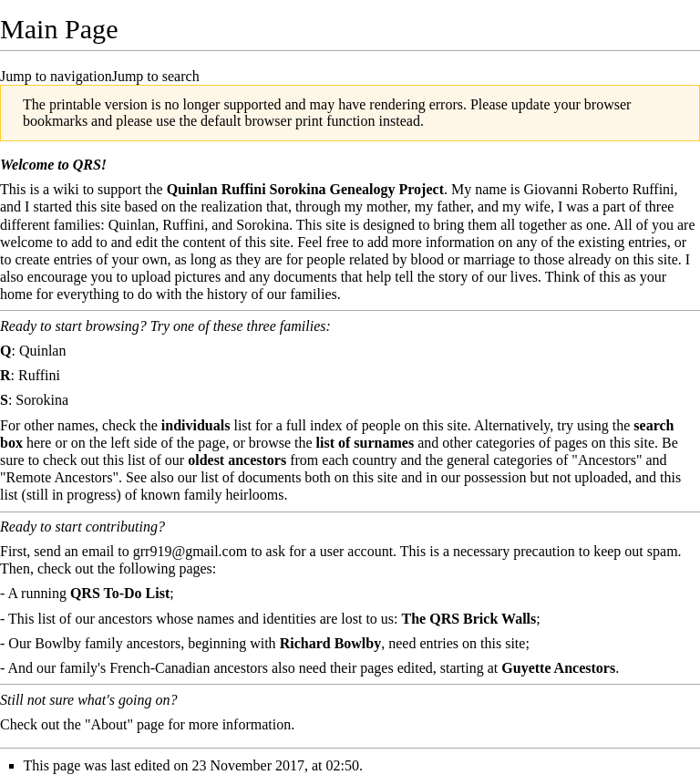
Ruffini (39, 375)
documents (269, 477)
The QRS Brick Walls (469, 619)
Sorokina (42, 400)
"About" (109, 724)
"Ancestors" (607, 460)
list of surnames (365, 443)
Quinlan (43, 351)
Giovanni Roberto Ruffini (599, 189)
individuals (196, 425)
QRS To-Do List (120, 593)
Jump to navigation (56, 76)
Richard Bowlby (331, 643)
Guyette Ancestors (558, 668)
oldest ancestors (237, 460)
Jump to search (156, 76)
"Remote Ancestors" (59, 477)
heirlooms (255, 495)
